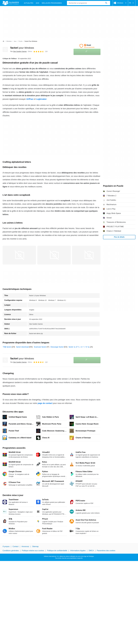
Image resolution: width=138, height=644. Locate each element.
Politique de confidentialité (57, 551)
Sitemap (35, 546)
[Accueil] (3, 41)
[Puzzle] (20, 41)
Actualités (29, 3)
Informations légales (78, 551)
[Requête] (89, 3)
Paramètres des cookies (106, 551)
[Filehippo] (11, 3)
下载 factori (7, 347)
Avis (37, 3)
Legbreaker (41, 99)
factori (22, 48)
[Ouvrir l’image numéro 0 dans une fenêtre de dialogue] (19, 255)
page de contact (45, 403)
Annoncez (25, 546)
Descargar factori (57, 347)
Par (18, 51)
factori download (22, 347)
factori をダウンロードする (79, 347)
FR (132, 3)
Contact (15, 546)
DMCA (91, 551)
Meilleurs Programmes (52, 3)
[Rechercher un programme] (106, 3)
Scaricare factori (40, 347)
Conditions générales (11, 551)
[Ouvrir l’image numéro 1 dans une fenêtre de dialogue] (54, 255)
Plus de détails (119, 237)
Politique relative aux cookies (33, 551)
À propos (6, 546)
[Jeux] (15, 41)
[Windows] (9, 41)
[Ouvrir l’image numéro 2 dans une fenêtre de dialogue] (89, 255)
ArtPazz (30, 99)
